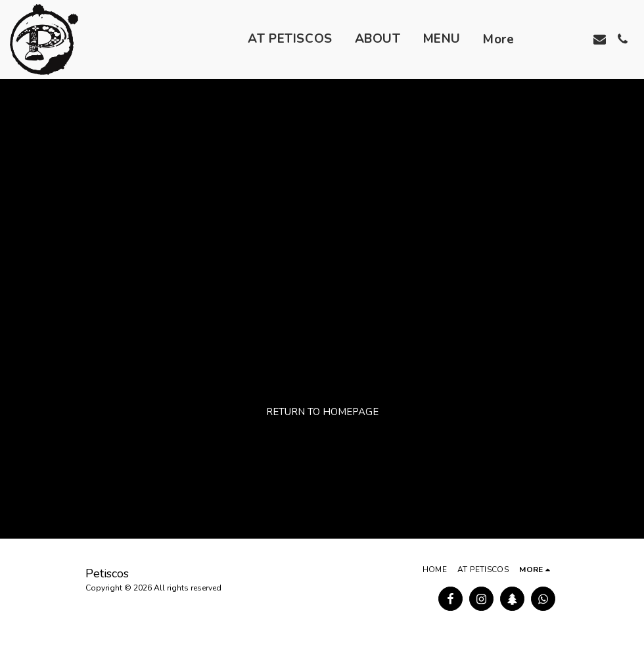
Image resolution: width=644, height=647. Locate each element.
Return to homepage (322, 412)
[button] (554, 39)
